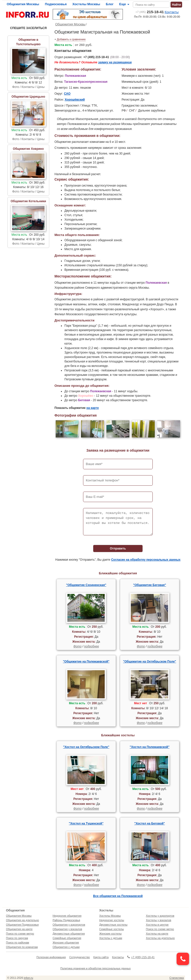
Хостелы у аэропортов (160, 916)
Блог (110, 4)
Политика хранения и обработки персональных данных (96, 968)
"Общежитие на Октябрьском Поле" (150, 662)
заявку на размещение (115, 62)
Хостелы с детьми (111, 938)
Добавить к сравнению (71, 39)
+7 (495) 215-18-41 (96, 57)
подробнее (92, 646)
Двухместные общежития (69, 934)
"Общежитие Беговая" (149, 585)
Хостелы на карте (157, 934)
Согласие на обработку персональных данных (146, 560)
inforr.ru (28, 978)
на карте (93, 408)
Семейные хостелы (112, 929)
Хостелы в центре (157, 925)
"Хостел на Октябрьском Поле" (86, 747)
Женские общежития (66, 942)
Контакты (172, 12)
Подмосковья (56, 4)
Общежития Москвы (23, 4)
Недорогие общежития (67, 916)
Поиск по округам (17, 938)
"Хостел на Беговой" (150, 823)
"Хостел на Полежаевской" (150, 747)
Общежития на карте (19, 929)
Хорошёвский (75, 100)
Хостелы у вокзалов (159, 920)
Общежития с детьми (66, 947)
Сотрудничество (79, 957)
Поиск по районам (18, 942)
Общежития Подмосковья (22, 925)
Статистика (177, 978)
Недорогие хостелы (112, 920)
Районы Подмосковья (66, 920)
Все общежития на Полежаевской (118, 896)
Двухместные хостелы (113, 925)
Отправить (118, 549)
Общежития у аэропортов (69, 925)
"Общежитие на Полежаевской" (86, 662)
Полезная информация (51, 957)
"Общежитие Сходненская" (86, 585)
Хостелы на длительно (160, 938)
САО (67, 94)
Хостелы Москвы (86, 4)
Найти (176, 5)
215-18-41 (150, 12)
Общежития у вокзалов (67, 929)
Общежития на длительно (23, 920)
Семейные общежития (67, 938)
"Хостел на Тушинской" (86, 823)
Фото (77, 646)
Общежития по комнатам (22, 947)
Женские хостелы (110, 934)
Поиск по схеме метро (20, 934)
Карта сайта (101, 957)
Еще (124, 4)
